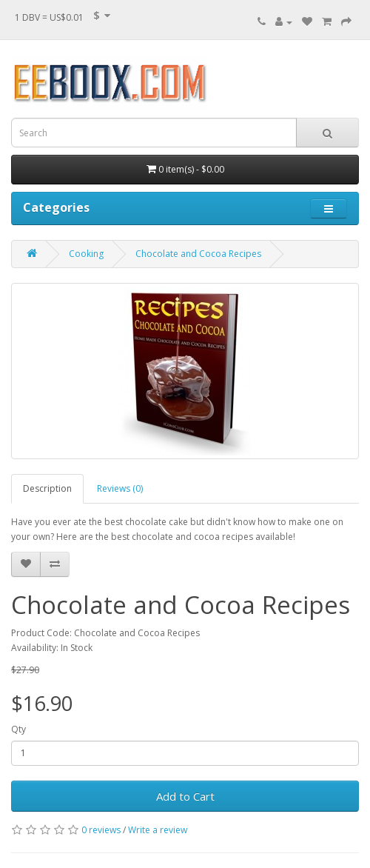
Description (47, 488)
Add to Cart (185, 796)
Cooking (86, 254)
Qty (18, 729)
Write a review (158, 830)
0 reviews (101, 830)
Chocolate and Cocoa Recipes (198, 254)
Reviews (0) (120, 488)
